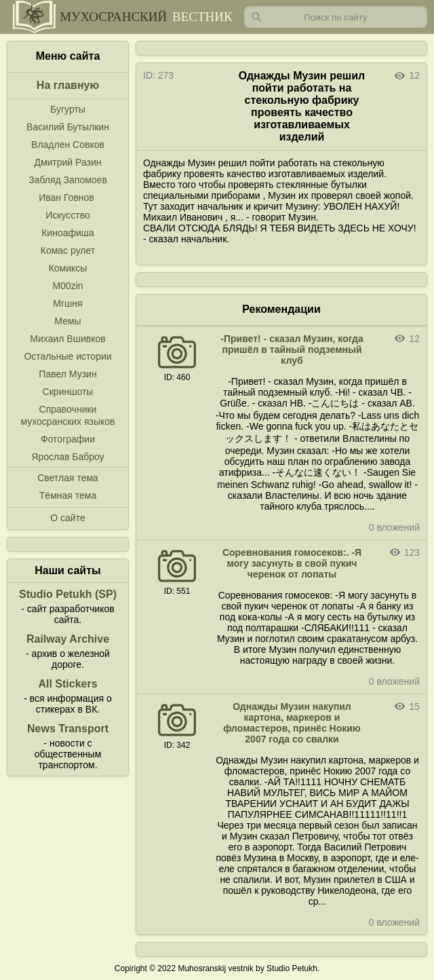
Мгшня (67, 303)
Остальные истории (67, 356)
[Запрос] (336, 17)
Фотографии (68, 439)
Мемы (67, 321)
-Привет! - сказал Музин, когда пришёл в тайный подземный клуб (292, 350)
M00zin (67, 286)
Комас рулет (68, 250)
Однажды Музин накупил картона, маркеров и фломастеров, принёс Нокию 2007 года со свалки (292, 723)
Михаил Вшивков (67, 339)
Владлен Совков (68, 145)
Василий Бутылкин (68, 127)
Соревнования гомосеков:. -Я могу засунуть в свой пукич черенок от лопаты (292, 563)
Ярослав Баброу (67, 457)
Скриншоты (68, 392)
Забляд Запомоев (68, 180)
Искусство (68, 215)
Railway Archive (68, 639)
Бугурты (68, 109)
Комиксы (68, 268)
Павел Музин (67, 374)
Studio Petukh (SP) (68, 594)
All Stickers (67, 684)
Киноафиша (68, 233)
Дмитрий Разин (67, 162)
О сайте (67, 518)
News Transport (68, 729)
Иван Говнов (66, 197)
